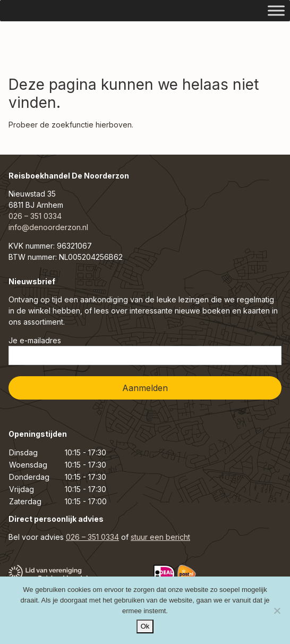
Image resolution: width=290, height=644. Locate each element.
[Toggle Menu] (276, 10)
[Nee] (277, 611)
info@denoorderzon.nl (48, 227)
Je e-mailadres (145, 351)
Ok (145, 626)
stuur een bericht (160, 537)
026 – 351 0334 (35, 216)
